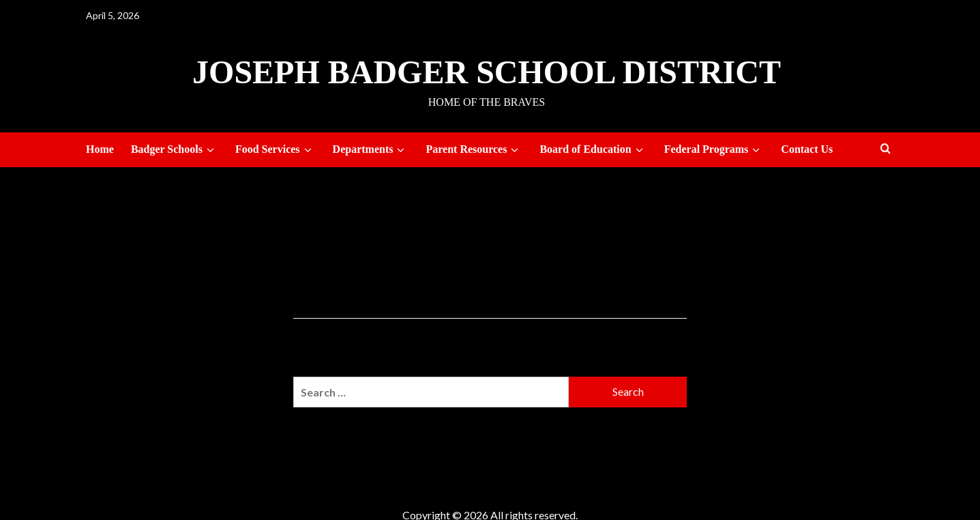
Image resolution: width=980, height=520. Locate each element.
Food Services (276, 150)
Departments (371, 150)
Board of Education (593, 150)
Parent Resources (474, 150)
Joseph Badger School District (487, 72)
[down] (210, 150)
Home (100, 149)
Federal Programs (714, 150)
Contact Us (807, 149)
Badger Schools (175, 150)
